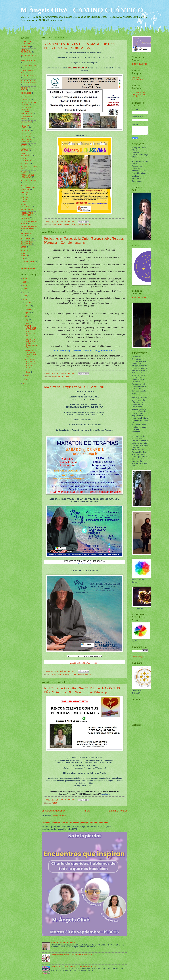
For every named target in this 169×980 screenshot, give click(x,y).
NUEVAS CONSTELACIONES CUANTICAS (28, 187)
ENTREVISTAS (26, 122)
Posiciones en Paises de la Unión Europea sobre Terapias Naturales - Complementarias (84, 240)
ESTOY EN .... (26, 130)
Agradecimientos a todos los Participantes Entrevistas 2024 (73, 955)
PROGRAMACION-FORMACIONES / (28, 214)
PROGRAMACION (27, 210)
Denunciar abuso (28, 268)
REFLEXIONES (26, 239)
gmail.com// (106, 794)
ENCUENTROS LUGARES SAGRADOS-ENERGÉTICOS (26, 111)
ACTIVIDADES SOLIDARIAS (62, 225)
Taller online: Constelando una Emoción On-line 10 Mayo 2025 (74, 967)
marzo (27, 323)
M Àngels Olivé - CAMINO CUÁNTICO (82, 10)
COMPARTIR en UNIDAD (26, 89)
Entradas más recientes (54, 811)
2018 (25, 380)
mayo (27, 320)
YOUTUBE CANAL (27, 262)
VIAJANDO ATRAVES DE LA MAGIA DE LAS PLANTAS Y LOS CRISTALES (79, 46)
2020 (25, 296)
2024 (25, 282)
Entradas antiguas (118, 811)
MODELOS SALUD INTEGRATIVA (28, 176)
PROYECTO (25, 218)
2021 (25, 292)
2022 (25, 289)
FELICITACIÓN (26, 134)
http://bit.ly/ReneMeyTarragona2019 (84, 663)
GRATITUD (25, 145)
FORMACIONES (27, 137)
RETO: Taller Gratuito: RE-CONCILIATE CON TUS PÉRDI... (30, 364)
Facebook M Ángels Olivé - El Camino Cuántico (139, 94)
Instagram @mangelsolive (138, 78)
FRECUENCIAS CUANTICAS (26, 141)
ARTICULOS (25, 47)
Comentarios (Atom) (59, 816)
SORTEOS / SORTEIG (25, 254)
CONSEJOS (25, 96)
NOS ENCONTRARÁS (29, 180)
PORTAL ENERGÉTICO (26, 206)
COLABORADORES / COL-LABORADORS (28, 82)
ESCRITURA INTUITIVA (25, 126)
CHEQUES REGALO (28, 65)
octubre (28, 306)
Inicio (87, 811)
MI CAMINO (25, 164)
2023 (25, 285)
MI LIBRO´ (24, 172)
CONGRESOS (26, 93)
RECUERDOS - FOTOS (82, 225)
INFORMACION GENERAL (62, 377)
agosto (28, 313)
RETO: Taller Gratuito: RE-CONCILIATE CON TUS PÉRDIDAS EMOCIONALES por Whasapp (82, 690)
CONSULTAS (25, 100)
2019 (25, 299)
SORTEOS (24, 250)
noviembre (29, 302)
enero (27, 375)
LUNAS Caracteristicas (26, 154)
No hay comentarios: (67, 222)
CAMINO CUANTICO (140, 64)
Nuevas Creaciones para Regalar (63, 943)
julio (27, 316)
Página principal (138, 657)
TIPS (22, 259)
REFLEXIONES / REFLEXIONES (27, 243)
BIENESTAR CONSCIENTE (26, 51)
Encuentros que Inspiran (26, 118)
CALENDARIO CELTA (29, 55)
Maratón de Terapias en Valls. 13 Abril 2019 (75, 387)
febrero (28, 372)
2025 (25, 278)
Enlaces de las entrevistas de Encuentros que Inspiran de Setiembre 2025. (75, 823)
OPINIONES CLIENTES (25, 194)
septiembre (29, 309)
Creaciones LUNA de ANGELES (28, 104)
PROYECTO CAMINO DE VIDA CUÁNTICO (29, 228)
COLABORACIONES (28, 76)
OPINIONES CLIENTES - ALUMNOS (25, 200)
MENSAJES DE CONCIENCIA (26, 159)
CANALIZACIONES (28, 60)
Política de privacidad (140, 297)
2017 (25, 383)
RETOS (55, 803)
